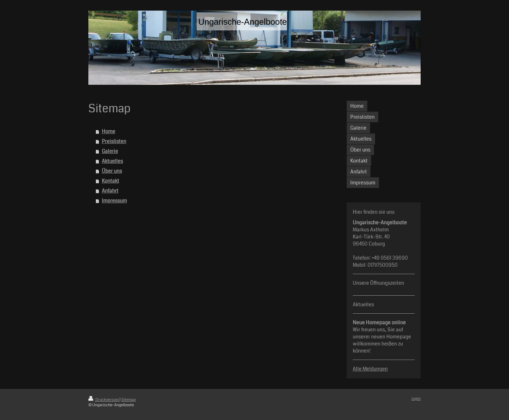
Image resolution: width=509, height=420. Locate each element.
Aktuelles (112, 161)
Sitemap (128, 400)
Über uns (112, 171)
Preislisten (114, 141)
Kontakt (110, 181)
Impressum (114, 201)
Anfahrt (110, 191)
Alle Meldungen (370, 369)
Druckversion (104, 400)
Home (109, 131)
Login (416, 399)
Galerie (110, 151)
